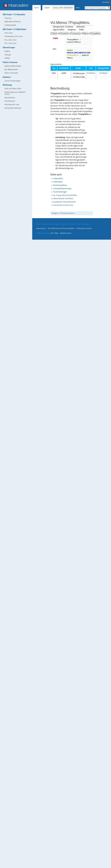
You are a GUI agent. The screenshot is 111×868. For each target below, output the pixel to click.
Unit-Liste (8, 33)
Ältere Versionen (11, 73)
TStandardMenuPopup (62, 188)
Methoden (81, 27)
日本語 (7, 58)
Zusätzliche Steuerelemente (64, 202)
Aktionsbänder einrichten (63, 198)
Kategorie (55, 213)
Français (8, 55)
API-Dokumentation (67, 213)
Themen (8, 18)
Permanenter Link (12, 104)
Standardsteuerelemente (63, 205)
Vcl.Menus (91, 73)
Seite (36, 8)
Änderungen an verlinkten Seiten (15, 93)
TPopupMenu (56, 94)
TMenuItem (58, 182)
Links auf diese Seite (13, 89)
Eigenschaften (59, 30)
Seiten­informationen (13, 108)
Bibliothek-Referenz (13, 22)
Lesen (47, 8)
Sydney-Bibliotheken (13, 66)
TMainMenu (58, 178)
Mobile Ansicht (66, 233)
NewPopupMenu (60, 185)
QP (52, 233)
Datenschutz (41, 228)
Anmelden (106, 2)
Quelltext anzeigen (63, 8)
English (7, 51)
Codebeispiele (10, 25)
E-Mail (56, 233)
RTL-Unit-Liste (10, 43)
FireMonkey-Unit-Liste (14, 36)
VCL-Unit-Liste (10, 40)
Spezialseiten (10, 98)
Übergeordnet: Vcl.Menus (63, 27)
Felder (81, 30)
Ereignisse (72, 30)
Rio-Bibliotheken (11, 69)
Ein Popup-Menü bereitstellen (65, 195)
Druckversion (10, 101)
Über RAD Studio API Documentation (61, 228)
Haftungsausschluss (84, 228)
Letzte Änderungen (12, 81)
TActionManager (60, 192)
